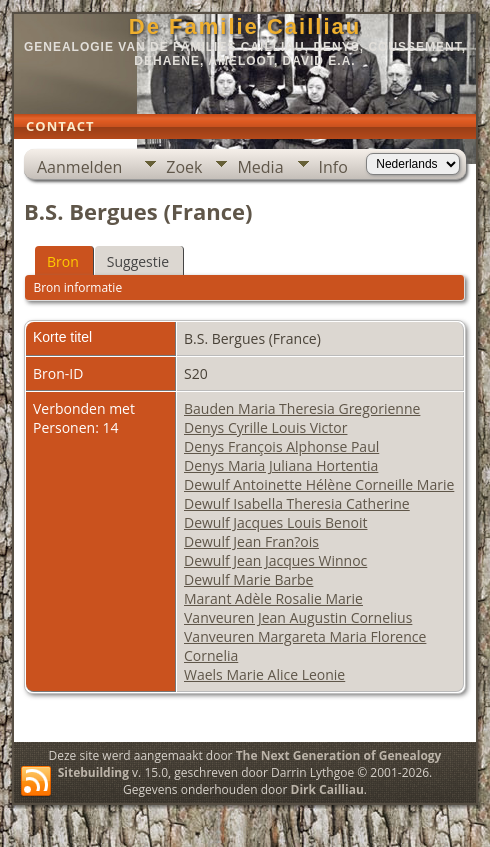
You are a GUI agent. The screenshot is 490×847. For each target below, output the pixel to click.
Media (260, 167)
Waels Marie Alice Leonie (264, 674)
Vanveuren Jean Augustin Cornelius (298, 617)
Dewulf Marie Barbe (248, 579)
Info (333, 167)
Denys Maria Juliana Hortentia (281, 465)
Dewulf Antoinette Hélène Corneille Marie (319, 484)
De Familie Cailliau (245, 26)
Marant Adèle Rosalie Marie (273, 598)
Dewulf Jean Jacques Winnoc (275, 560)
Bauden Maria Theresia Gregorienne (302, 408)
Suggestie (138, 261)
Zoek (184, 167)
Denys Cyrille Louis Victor (265, 427)
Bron (63, 261)
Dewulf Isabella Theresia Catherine (297, 503)
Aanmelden (79, 167)
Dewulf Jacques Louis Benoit (276, 522)
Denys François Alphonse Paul (281, 446)
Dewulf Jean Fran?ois (251, 541)
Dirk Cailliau (327, 789)
